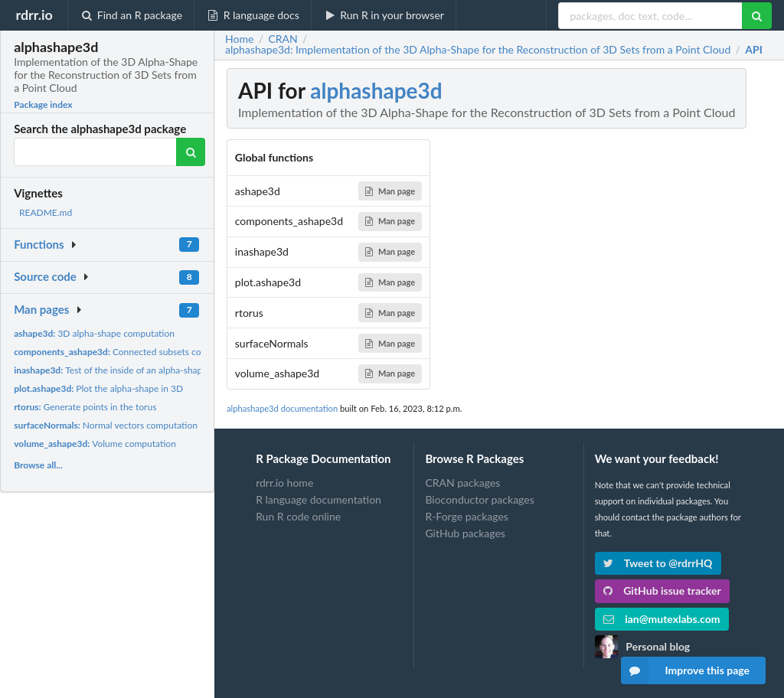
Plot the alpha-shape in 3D (98, 388)
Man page (390, 191)
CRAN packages (462, 483)
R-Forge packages (466, 516)
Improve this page (685, 670)
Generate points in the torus (85, 407)
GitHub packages (465, 533)
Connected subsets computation (128, 352)
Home (239, 39)
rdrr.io (34, 15)
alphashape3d (376, 90)
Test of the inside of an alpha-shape (111, 370)
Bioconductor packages (479, 499)
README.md (46, 212)
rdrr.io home (284, 483)
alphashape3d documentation (282, 408)
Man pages (41, 309)
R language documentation (318, 499)
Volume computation (95, 444)
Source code (45, 276)
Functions (39, 244)
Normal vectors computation (106, 425)
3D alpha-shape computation (94, 333)
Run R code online (298, 516)
